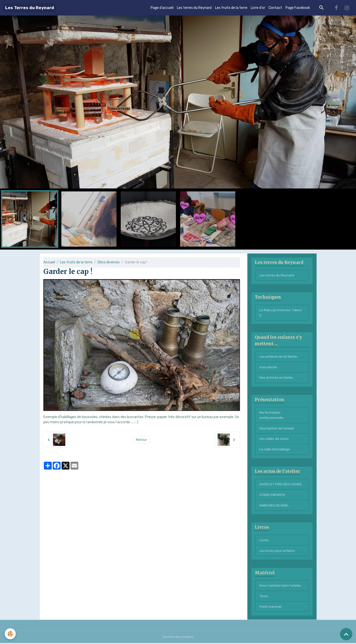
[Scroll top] (346, 634)
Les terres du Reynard (194, 8)
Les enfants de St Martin (279, 357)
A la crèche (268, 367)
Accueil (49, 262)
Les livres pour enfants (278, 551)
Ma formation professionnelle (272, 415)
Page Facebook (298, 8)
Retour (142, 440)
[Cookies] (10, 634)
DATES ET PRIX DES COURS (281, 485)
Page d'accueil (162, 8)
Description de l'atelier (277, 429)
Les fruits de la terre (231, 8)
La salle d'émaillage (275, 450)
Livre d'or (258, 8)
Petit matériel (271, 608)
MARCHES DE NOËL (274, 506)
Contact (275, 8)
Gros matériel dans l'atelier (281, 586)
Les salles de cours (274, 439)
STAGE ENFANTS (273, 495)
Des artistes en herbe (276, 378)
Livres (264, 541)
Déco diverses (109, 262)
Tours (264, 597)
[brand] (30, 8)
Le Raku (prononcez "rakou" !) (281, 313)
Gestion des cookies (178, 638)
